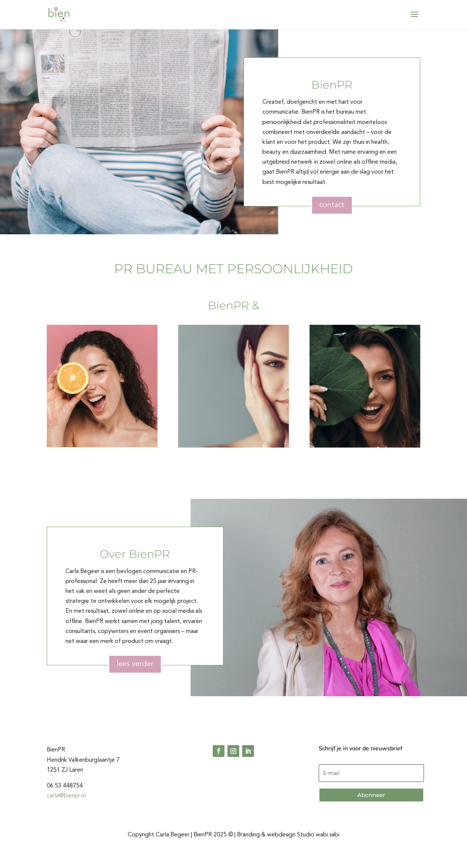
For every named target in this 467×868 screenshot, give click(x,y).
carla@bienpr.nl (66, 796)
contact (332, 205)
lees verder (135, 664)
